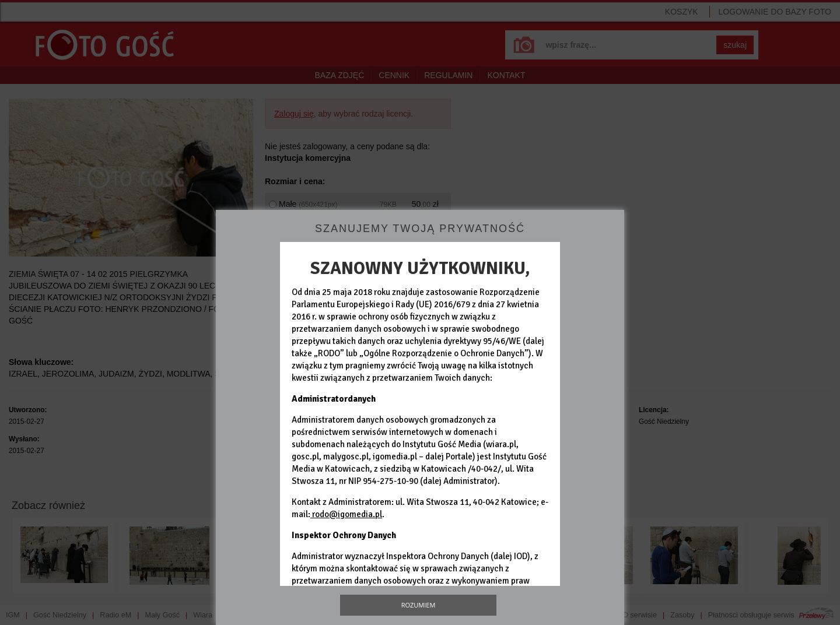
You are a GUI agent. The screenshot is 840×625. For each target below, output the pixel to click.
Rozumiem (419, 605)
